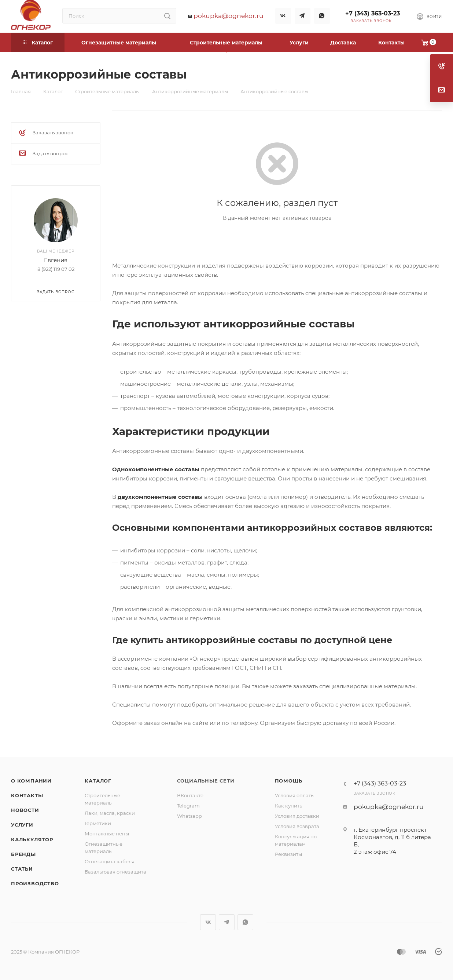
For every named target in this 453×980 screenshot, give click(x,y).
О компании (31, 781)
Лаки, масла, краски (110, 813)
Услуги (22, 825)
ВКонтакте (190, 795)
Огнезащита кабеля (110, 861)
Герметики (98, 823)
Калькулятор (32, 839)
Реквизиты (288, 854)
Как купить (288, 806)
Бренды (23, 854)
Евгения (56, 260)
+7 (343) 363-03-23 (373, 13)
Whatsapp (189, 816)
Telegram (303, 16)
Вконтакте (283, 16)
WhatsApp (322, 16)
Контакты (27, 795)
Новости (25, 810)
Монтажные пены (107, 834)
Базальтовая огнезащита (115, 872)
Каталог (98, 781)
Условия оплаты (295, 795)
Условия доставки (297, 816)
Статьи (22, 869)
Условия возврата (297, 826)
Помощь (289, 781)
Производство (35, 883)
